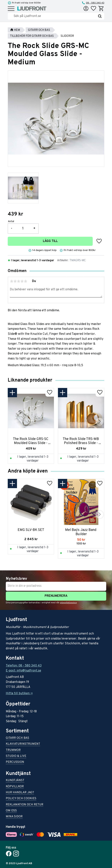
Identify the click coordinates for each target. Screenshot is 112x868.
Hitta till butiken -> (19, 693)
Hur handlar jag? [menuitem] (20, 793)
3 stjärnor (19, 281)
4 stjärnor (22, 281)
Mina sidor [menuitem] (14, 817)
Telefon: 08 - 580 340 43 (24, 666)
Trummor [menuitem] (13, 750)
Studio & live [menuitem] (16, 756)
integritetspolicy (68, 603)
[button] (11, 9)
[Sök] (100, 16)
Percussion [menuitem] (15, 762)
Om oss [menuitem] (11, 811)
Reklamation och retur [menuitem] (25, 805)
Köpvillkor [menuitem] (15, 787)
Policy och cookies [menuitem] (21, 799)
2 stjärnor (15, 281)
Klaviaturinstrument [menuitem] (23, 744)
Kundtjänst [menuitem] (15, 781)
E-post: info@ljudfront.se (23, 671)
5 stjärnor (25, 281)
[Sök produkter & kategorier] (54, 16)
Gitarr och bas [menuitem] (17, 738)
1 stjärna (12, 281)
